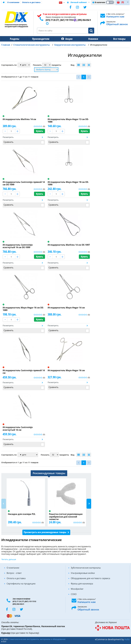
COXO (74, 594)
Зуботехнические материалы (86, 568)
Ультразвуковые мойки (83, 573)
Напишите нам (115, 17)
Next (89, 504)
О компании (13, 2)
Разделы (14, 39)
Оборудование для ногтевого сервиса (90, 578)
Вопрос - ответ (14, 573)
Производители (40, 39)
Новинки (91, 39)
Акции (68, 39)
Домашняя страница (4, 2)
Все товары (117, 39)
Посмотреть (8, 137)
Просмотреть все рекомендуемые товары (45, 532)
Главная (6, 45)
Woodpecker (77, 589)
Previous (4, 504)
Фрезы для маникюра (82, 584)
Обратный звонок (117, 24)
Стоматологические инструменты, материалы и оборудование (37, 639)
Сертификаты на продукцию (21, 584)
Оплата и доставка (31, 2)
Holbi (127, 639)
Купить (39, 131)
